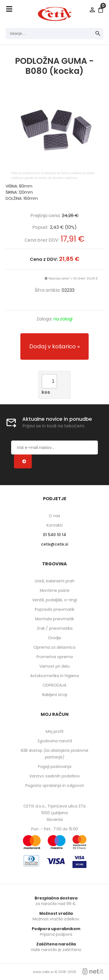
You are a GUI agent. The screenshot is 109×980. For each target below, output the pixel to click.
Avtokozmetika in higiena (55, 676)
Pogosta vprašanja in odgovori (55, 786)
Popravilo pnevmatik (55, 609)
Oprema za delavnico (55, 647)
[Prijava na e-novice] (23, 461)
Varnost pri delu (55, 666)
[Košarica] (101, 10)
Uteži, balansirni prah (55, 581)
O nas (55, 516)
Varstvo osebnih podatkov (55, 776)
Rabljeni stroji (55, 695)
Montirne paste (55, 590)
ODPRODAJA (55, 685)
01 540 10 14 (55, 535)
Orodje (55, 638)
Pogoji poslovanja (55, 767)
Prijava (92, 10)
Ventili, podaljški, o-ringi (55, 600)
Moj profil (55, 731)
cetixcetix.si (55, 544)
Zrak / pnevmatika (55, 628)
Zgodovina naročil (55, 741)
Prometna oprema (55, 657)
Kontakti (55, 525)
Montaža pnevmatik (55, 619)
